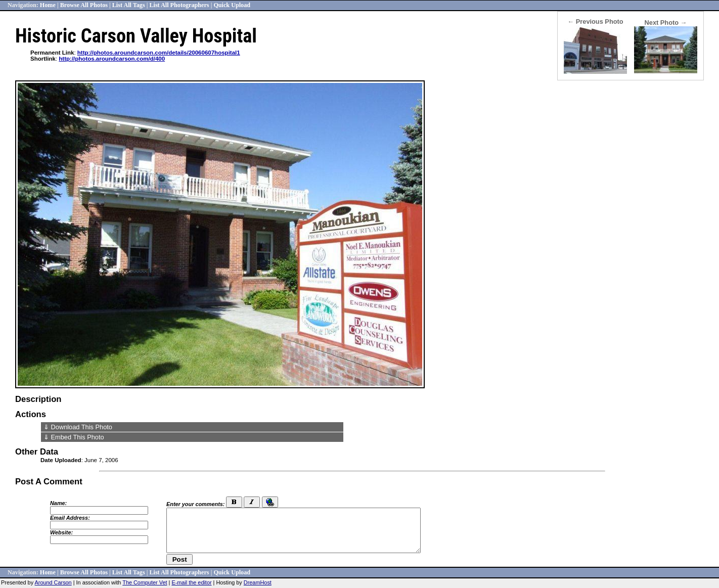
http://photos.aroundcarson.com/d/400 (112, 59)
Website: (61, 532)
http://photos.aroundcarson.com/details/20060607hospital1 (159, 53)
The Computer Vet (145, 582)
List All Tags (129, 5)
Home (48, 5)
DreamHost (258, 582)
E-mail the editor (191, 582)
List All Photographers (179, 5)
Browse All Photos (84, 5)
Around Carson (53, 582)
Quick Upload (232, 5)
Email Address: (70, 518)
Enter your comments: (195, 504)
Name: (58, 503)
